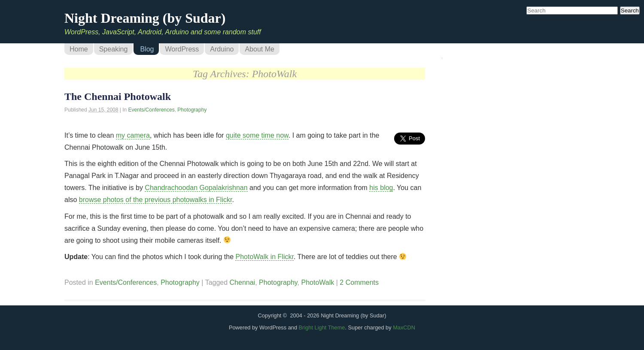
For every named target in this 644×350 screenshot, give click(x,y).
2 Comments (359, 282)
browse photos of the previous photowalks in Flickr (156, 200)
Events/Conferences (152, 110)
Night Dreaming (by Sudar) (145, 18)
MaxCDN (404, 327)
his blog (381, 188)
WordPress (182, 49)
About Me (259, 49)
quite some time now (257, 135)
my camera (133, 135)
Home (79, 49)
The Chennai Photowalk (118, 97)
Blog (147, 49)
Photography (192, 110)
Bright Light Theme (322, 327)
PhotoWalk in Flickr (264, 257)
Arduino (222, 49)
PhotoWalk (318, 282)
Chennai (243, 282)
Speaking (114, 49)
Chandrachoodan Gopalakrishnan (196, 188)
